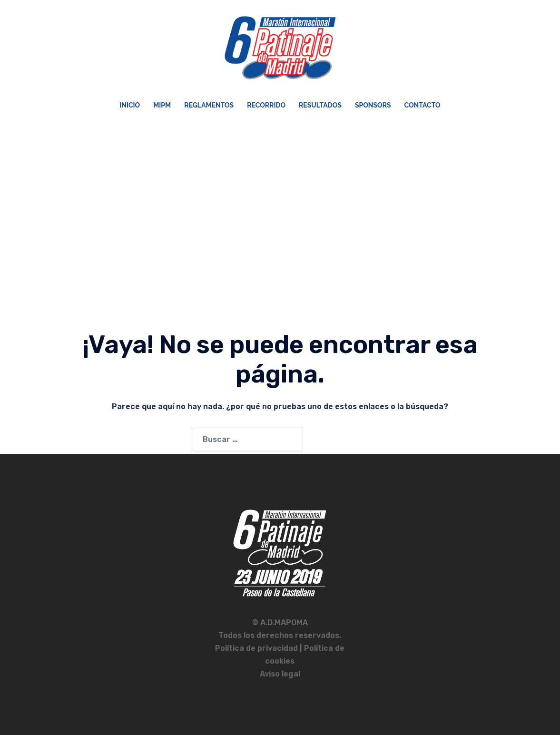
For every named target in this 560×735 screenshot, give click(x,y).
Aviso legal (280, 674)
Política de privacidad (257, 648)
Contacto (422, 105)
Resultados (320, 105)
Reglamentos (209, 105)
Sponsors (373, 105)
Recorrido (266, 105)
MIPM (162, 105)
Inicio (130, 105)
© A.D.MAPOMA (280, 622)
